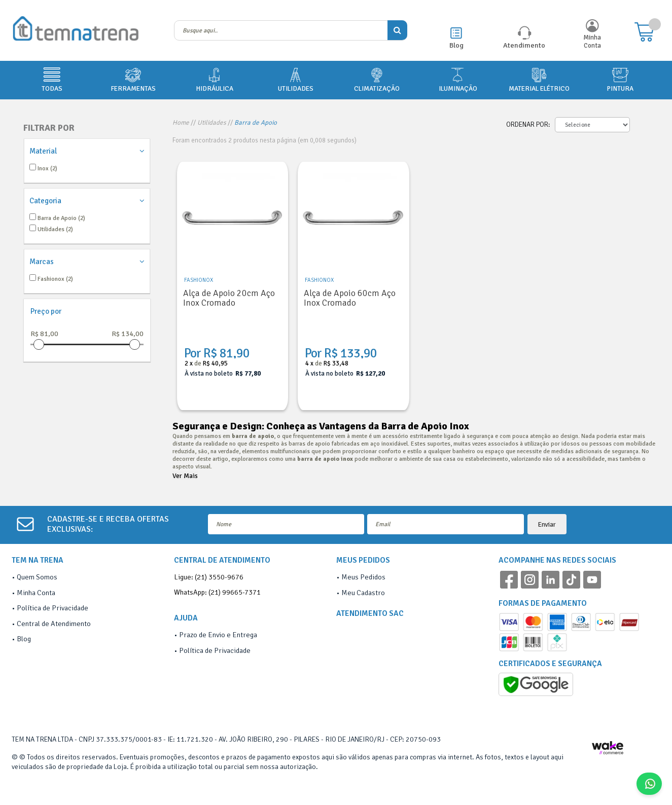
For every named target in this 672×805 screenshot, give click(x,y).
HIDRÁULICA (215, 79)
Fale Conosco (653, 784)
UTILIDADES (296, 79)
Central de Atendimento (54, 624)
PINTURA (620, 79)
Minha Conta (592, 42)
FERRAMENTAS (133, 79)
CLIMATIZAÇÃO (377, 79)
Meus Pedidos (363, 577)
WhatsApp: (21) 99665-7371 (217, 592)
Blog (456, 45)
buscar (397, 30)
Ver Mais (185, 476)
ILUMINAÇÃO (458, 79)
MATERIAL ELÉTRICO (539, 79)
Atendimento (524, 45)
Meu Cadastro (363, 593)
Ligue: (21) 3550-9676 (209, 577)
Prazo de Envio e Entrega (218, 635)
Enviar (547, 524)
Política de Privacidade (52, 608)
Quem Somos (37, 577)
